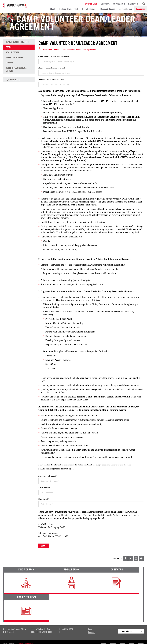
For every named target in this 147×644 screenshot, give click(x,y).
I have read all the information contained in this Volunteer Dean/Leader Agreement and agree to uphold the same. (85, 465)
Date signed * (44, 499)
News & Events (12, 52)
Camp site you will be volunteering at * (54, 56)
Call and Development (69, 9)
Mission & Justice (108, 9)
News (90, 603)
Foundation (119, 3)
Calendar (91, 605)
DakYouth (133, 3)
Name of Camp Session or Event (52, 68)
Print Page (13, 80)
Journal (9, 63)
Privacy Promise (26, 617)
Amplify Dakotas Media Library (16, 69)
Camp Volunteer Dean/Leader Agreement (79, 50)
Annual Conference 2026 (17, 42)
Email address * (45, 487)
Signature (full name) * (48, 476)
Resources (141, 9)
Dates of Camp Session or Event (52, 79)
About (53, 9)
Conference (91, 3)
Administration (126, 9)
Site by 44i (140, 624)
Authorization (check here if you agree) (58, 469)
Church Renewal (89, 9)
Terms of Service (10, 617)
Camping (105, 3)
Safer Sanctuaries (14, 57)
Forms (57, 50)
